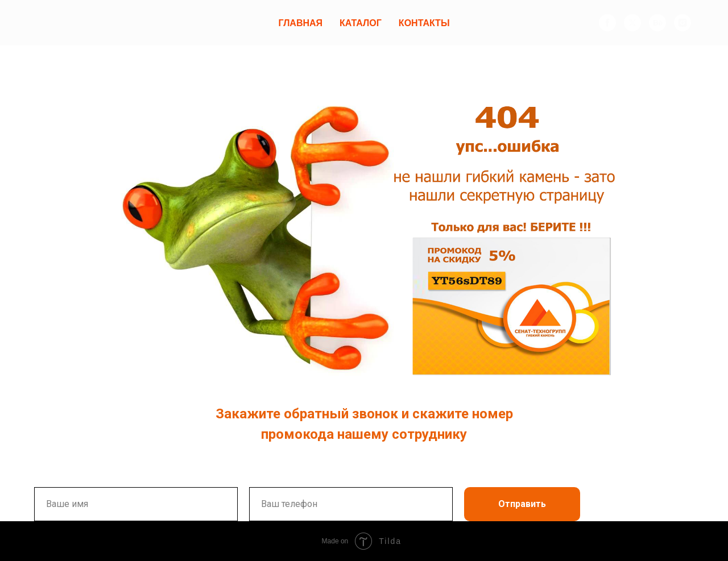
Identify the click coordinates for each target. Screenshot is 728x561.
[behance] (657, 23)
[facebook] (607, 23)
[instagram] (682, 23)
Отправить (522, 504)
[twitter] (632, 23)
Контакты (424, 23)
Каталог (361, 23)
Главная (300, 23)
